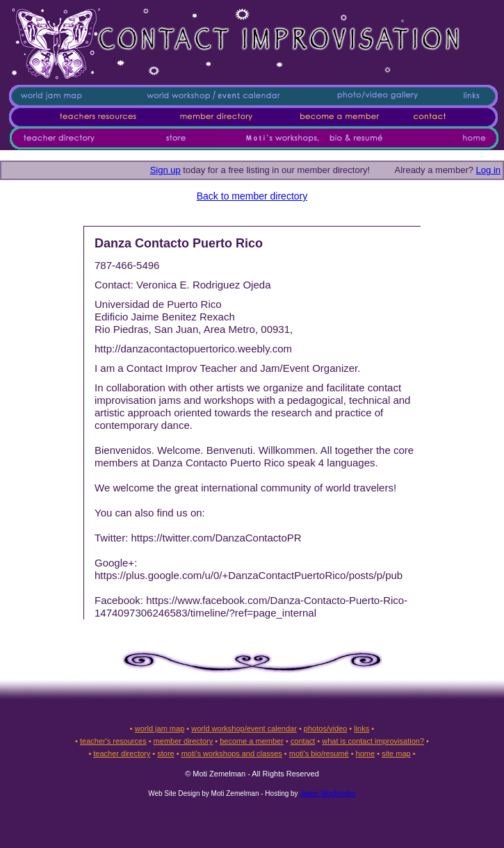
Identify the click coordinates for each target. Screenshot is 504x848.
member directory (184, 741)
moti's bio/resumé (319, 753)
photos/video (325, 728)
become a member (252, 741)
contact (303, 741)
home (366, 753)
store (165, 753)
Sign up (165, 170)
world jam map (160, 728)
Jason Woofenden (327, 793)
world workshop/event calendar (244, 728)
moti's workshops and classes (232, 753)
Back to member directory (252, 196)
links (361, 728)
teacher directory (122, 753)
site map (396, 753)
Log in (488, 170)
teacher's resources (113, 741)
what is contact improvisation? (373, 741)
